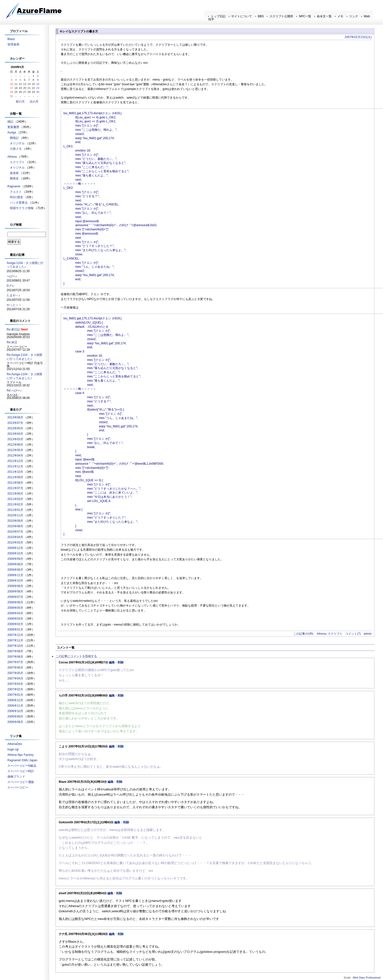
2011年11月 (15, 466)
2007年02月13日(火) (358, 37)
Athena (12, 157)
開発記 (14, 138)
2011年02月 (15, 504)
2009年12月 (15, 548)
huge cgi (13, 749)
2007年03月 (15, 684)
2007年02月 (15, 689)
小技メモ (16, 149)
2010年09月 (15, 521)
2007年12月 (15, 635)
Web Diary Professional (367, 978)
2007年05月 (15, 673)
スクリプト (17, 162)
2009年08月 (15, 564)
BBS (261, 16)
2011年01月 (15, 510)
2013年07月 (15, 423)
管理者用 (13, 44)
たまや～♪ (13, 295)
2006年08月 (15, 722)
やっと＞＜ (14, 305)
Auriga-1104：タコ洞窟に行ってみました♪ (25, 265)
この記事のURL (304, 634)
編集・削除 (116, 662)
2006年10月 (15, 711)
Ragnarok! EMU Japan (22, 760)
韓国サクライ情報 (22, 208)
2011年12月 (15, 461)
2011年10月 (15, 472)
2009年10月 (15, 553)
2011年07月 (15, 488)
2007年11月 (15, 640)
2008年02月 (15, 624)
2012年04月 (15, 456)
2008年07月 (15, 597)
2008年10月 (15, 581)
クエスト (16, 192)
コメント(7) (353, 634)
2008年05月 (15, 608)
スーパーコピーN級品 (22, 766)
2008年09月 (15, 586)
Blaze (11, 39)
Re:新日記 (13, 329)
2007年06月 (15, 668)
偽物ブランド (16, 777)
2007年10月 (15, 646)
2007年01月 (15, 695)
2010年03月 (15, 543)
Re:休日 (12, 342)
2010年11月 (15, 515)
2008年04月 (15, 613)
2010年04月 (15, 537)
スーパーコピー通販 (21, 782)
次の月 (34, 102)
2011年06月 (15, 494)
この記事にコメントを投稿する (76, 656)
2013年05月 (15, 428)
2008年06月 (15, 602)
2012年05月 (15, 450)
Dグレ (11, 286)
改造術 (14, 173)
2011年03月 (15, 499)
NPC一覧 (305, 16)
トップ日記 (218, 16)
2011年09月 (15, 477)
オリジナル (17, 143)
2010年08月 (15, 526)
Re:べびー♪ (14, 391)
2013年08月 (15, 417)
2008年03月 (15, 619)
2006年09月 (15, 717)
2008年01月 (15, 630)
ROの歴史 (17, 197)
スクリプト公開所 (281, 16)
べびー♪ (12, 276)
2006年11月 (15, 706)
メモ (340, 16)
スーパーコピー (18, 787)
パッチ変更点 (19, 203)
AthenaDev (15, 744)
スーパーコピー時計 (21, 771)
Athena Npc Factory (20, 755)
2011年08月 (15, 483)
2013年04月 (15, 434)
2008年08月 (15, 591)
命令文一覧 (324, 16)
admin (368, 634)
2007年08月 (15, 657)
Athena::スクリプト (330, 634)
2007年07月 (15, 662)
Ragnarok (14, 186)
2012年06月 (15, 445)
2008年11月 (15, 575)
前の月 (20, 102)
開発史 (14, 178)
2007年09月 (15, 651)
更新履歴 (13, 127)
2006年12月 (15, 700)
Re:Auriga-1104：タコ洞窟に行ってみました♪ (24, 357)
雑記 (10, 122)
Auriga (12, 132)
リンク (354, 16)
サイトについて (242, 16)
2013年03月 (15, 439)
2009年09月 (15, 559)
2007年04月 (15, 678)
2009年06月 (15, 570)
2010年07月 (15, 532)
